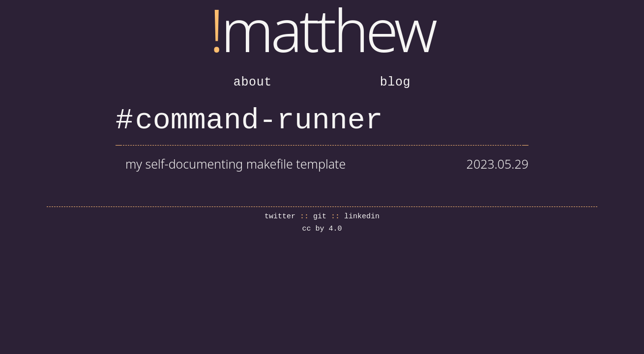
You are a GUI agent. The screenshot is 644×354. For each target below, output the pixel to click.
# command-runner (249, 120)
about (253, 82)
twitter (280, 217)
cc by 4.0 (322, 229)
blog (395, 82)
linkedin (362, 217)
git (320, 217)
